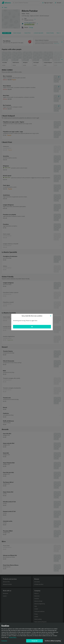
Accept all (34, 641)
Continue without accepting (53, 641)
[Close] (51, 316)
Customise (4, 641)
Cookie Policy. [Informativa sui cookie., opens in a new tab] (13, 638)
